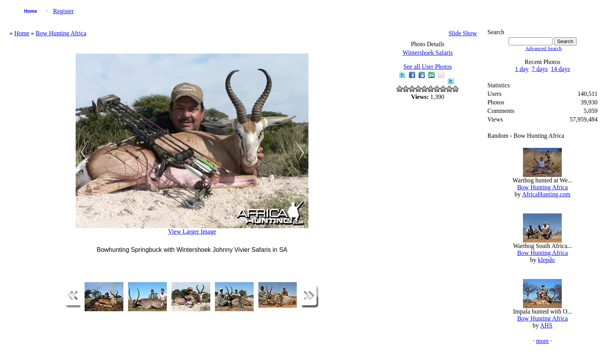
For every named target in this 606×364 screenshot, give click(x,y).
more (543, 341)
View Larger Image (192, 231)
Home (30, 11)
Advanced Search (544, 48)
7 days (539, 69)
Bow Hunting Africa (61, 33)
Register (63, 11)
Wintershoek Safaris (428, 53)
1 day (522, 69)
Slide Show (463, 33)
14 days (560, 69)
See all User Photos (428, 67)
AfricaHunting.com (546, 194)
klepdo (546, 260)
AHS (546, 325)
